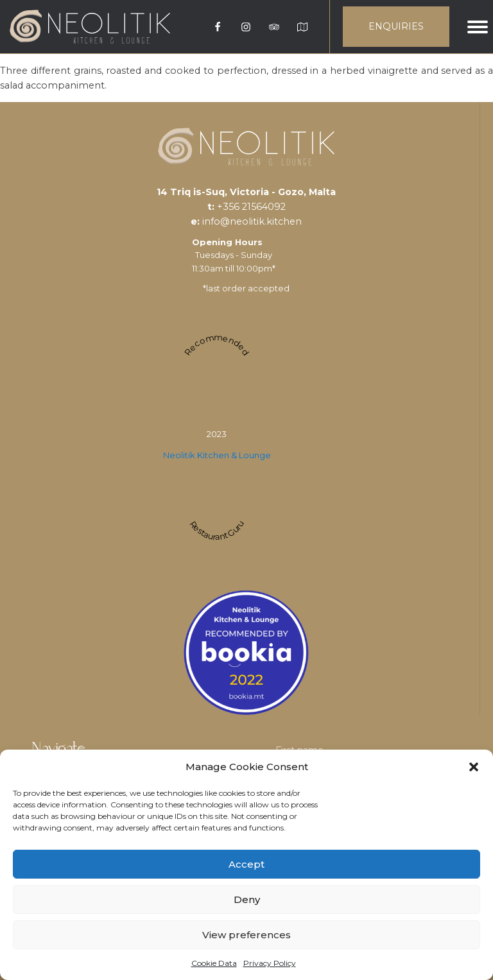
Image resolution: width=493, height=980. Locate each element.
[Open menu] (478, 27)
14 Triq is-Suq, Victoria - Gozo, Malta (246, 192)
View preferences (246, 935)
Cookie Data (214, 963)
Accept (246, 864)
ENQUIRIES (396, 26)
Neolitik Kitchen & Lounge (217, 455)
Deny (247, 899)
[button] (474, 767)
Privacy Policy (270, 963)
